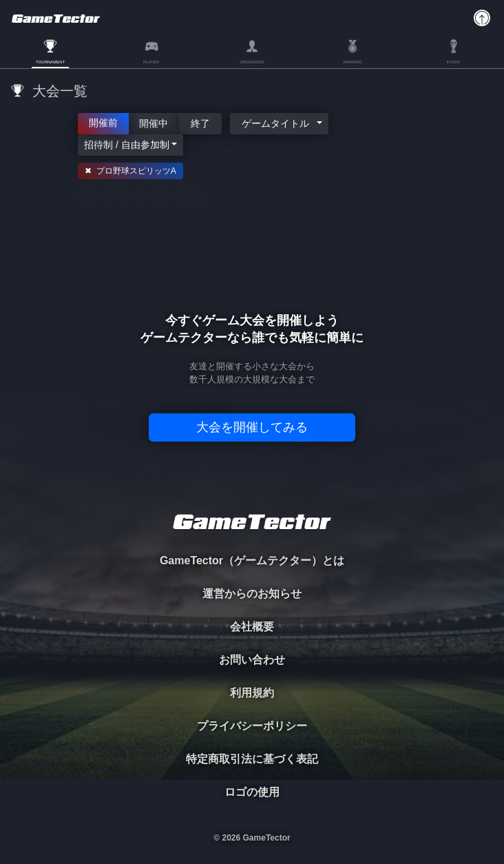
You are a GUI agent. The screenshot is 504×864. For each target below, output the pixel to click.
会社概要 (252, 627)
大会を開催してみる (252, 427)
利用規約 (252, 693)
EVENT (454, 62)
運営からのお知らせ (252, 594)
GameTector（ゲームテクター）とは (252, 560)
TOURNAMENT (50, 62)
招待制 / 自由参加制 (127, 145)
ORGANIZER (252, 62)
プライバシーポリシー (252, 726)
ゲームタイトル (275, 123)
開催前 (103, 122)
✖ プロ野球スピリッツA (130, 171)
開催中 (154, 123)
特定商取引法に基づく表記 (252, 759)
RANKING (353, 62)
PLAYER (151, 62)
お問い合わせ (252, 660)
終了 (200, 123)
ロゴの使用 (252, 792)
